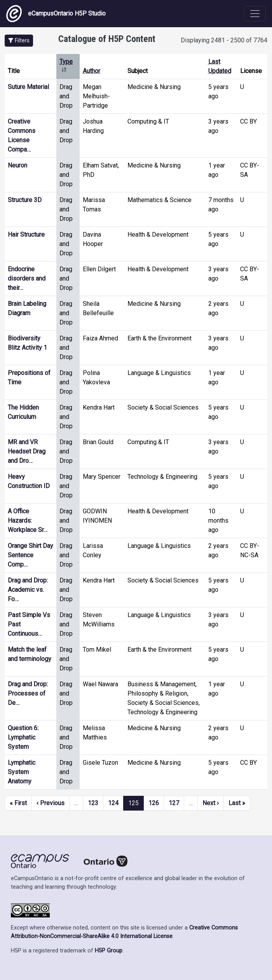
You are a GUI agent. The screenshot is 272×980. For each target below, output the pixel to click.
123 (93, 803)
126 (154, 803)
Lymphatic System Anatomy (22, 772)
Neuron (17, 165)
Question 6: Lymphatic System (23, 737)
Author (92, 71)
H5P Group (109, 951)
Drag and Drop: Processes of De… (28, 693)
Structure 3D (25, 200)
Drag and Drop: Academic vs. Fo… (28, 590)
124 (113, 803)
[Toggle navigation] (255, 14)
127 (174, 803)
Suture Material (28, 87)
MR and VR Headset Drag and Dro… (27, 451)
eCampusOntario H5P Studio (56, 14)
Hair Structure (26, 235)
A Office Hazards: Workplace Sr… (28, 521)
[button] (19, 41)
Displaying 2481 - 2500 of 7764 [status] (224, 40)
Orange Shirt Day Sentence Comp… (31, 555)
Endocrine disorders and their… (27, 278)
